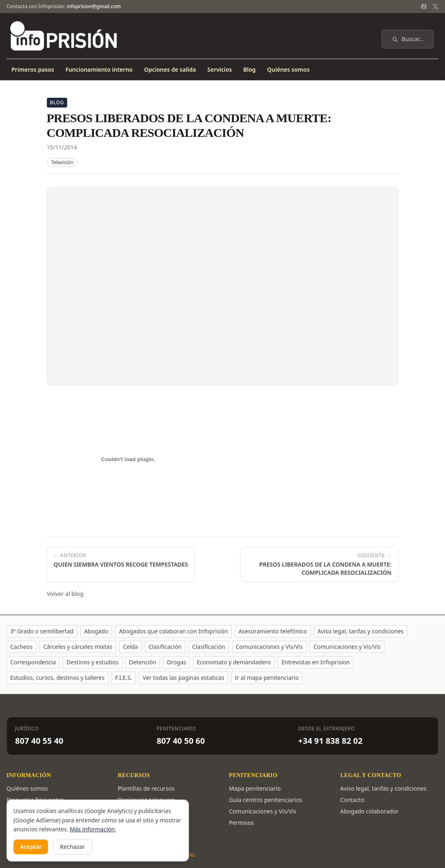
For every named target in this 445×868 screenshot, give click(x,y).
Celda (130, 647)
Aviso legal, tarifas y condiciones (361, 631)
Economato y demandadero (234, 662)
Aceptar (31, 847)
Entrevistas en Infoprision (316, 662)
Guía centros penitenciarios (266, 800)
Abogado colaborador (369, 811)
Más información (92, 829)
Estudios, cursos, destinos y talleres (57, 678)
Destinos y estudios (92, 662)
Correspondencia (33, 662)
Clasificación (165, 647)
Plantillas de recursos (146, 788)
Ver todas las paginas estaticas (183, 678)
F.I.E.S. (124, 678)
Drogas (176, 662)
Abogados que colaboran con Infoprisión (173, 631)
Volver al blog (65, 594)
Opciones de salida (170, 69)
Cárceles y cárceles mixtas (78, 647)
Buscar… (408, 39)
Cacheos (21, 647)
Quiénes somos (288, 69)
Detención (143, 662)
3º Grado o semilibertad (42, 631)
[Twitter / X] (435, 7)
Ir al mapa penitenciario (267, 678)
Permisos (242, 823)
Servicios (219, 69)
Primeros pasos (33, 69)
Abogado (96, 631)
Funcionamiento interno (99, 69)
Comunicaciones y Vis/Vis (269, 647)
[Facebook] (424, 7)
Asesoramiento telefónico (273, 631)
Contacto (352, 800)
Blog (249, 69)
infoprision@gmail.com (94, 6)
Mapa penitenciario (255, 788)
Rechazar (72, 847)
